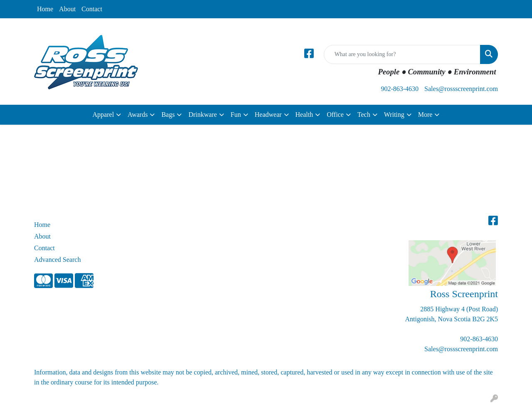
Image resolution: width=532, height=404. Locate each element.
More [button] (425, 115)
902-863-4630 (400, 89)
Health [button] (304, 115)
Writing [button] (394, 115)
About (67, 9)
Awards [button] (138, 115)
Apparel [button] (103, 115)
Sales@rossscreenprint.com (461, 89)
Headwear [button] (268, 115)
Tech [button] (364, 115)
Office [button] (335, 115)
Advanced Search (57, 260)
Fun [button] (236, 115)
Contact (92, 9)
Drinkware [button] (202, 115)
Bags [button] (168, 115)
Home (45, 9)
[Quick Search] (402, 54)
